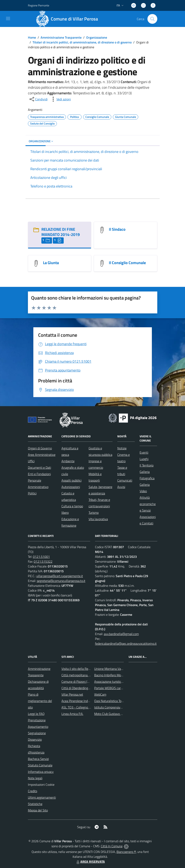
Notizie (122, 448)
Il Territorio (147, 465)
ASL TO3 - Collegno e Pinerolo (82, 707)
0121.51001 (41, 557)
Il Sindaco (117, 229)
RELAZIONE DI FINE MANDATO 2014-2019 (61, 232)
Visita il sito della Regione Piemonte (85, 669)
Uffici (31, 461)
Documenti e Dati (39, 467)
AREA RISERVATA (90, 862)
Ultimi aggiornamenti (42, 797)
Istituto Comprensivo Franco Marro (117, 707)
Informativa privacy (41, 772)
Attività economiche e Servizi (148, 504)
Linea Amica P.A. (72, 714)
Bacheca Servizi (38, 759)
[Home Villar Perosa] (69, 19)
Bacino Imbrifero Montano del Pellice (119, 675)
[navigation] (8, 19)
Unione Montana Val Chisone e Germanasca (124, 669)
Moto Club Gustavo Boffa (111, 714)
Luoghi (144, 459)
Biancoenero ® (126, 852)
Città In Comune (112, 846)
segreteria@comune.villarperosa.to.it (61, 581)
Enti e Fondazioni (39, 474)
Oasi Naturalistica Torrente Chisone (118, 701)
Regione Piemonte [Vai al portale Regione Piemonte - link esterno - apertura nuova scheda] (39, 5)
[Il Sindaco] (102, 229)
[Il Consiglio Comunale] (102, 263)
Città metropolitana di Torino (80, 675)
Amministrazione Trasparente (61, 37)
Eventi (144, 452)
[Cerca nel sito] (152, 19)
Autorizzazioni (71, 487)
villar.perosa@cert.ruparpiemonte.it (60, 576)
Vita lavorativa (98, 519)
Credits (33, 791)
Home (32, 37)
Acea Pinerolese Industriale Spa (82, 701)
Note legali (35, 778)
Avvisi (121, 487)
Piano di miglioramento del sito (40, 701)
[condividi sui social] (38, 99)
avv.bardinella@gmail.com (121, 634)
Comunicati (125, 480)
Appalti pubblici (72, 480)
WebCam (100, 694)
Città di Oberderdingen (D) (79, 688)
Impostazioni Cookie (41, 785)
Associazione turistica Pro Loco (115, 682)
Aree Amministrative (42, 455)
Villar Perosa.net (72, 694)
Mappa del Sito (38, 810)
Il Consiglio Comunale (127, 263)
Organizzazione (97, 37)
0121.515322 (43, 561)
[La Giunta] (36, 263)
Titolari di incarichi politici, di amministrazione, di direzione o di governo (82, 42)
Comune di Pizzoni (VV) (77, 682)
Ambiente (68, 461)
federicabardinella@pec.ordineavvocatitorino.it (126, 644)
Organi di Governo (40, 448)
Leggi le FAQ (36, 714)
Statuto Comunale (40, 765)
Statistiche (35, 804)
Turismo (94, 513)
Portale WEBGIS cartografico (113, 688)
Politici (32, 493)
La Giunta (51, 263)
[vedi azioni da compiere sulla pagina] (60, 99)
